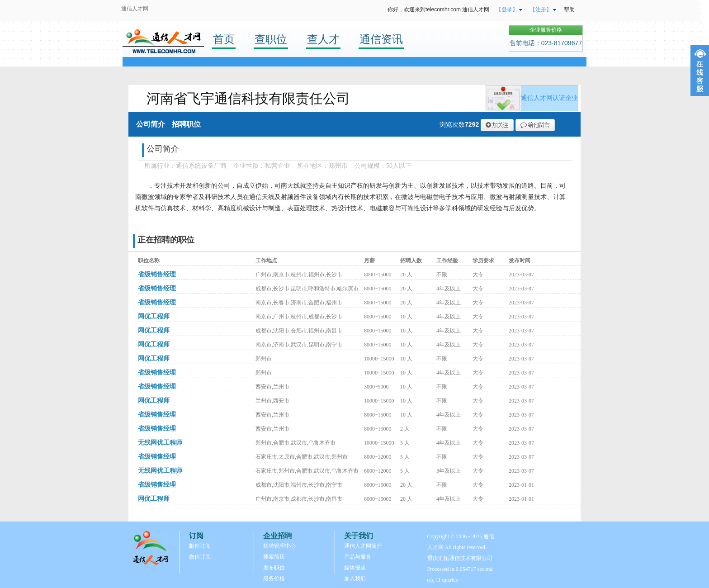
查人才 (323, 39)
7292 (472, 124)
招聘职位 (186, 124)
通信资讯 (381, 39)
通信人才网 (135, 9)
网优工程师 (154, 316)
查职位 (271, 39)
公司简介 (151, 124)
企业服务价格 (546, 30)
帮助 (569, 9)
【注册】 (541, 9)
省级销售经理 (157, 274)
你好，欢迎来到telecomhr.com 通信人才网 (438, 9)
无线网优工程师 (160, 443)
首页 (224, 39)
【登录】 (507, 9)
